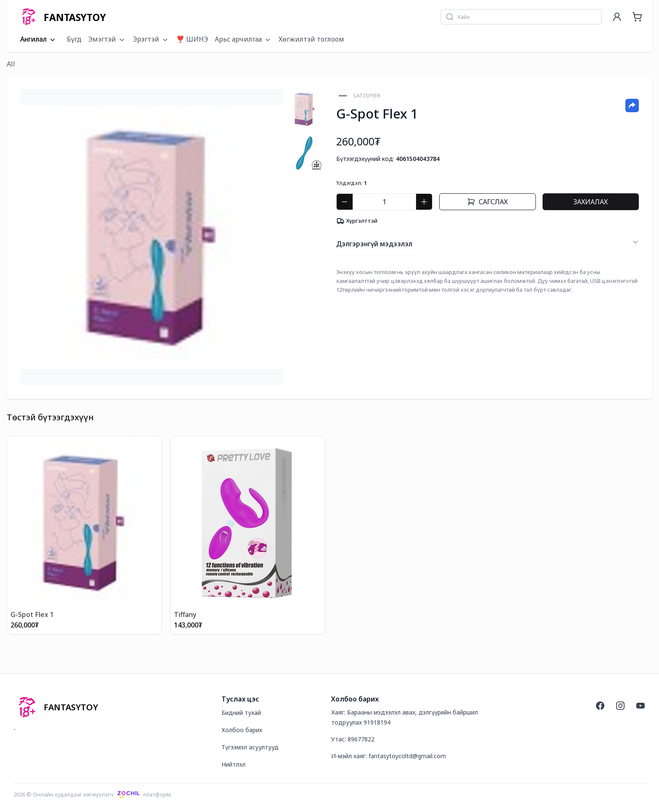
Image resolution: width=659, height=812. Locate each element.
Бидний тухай (241, 713)
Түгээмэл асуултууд (250, 747)
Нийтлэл (233, 764)
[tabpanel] (152, 237)
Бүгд (74, 39)
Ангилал (38, 40)
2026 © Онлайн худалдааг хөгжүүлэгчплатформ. (93, 794)
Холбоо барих (242, 730)
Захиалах (590, 202)
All (11, 64)
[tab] (305, 109)
